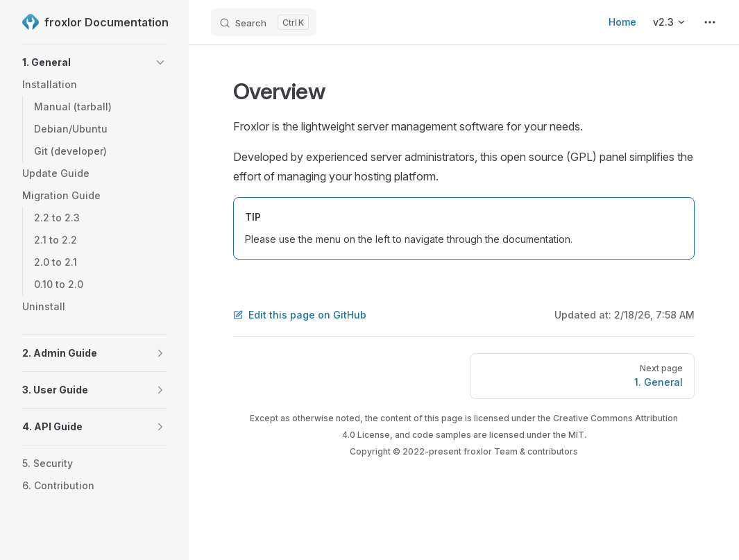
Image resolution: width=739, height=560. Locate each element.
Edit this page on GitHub (300, 315)
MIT (576, 435)
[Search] (264, 22)
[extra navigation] (710, 22)
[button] (160, 62)
